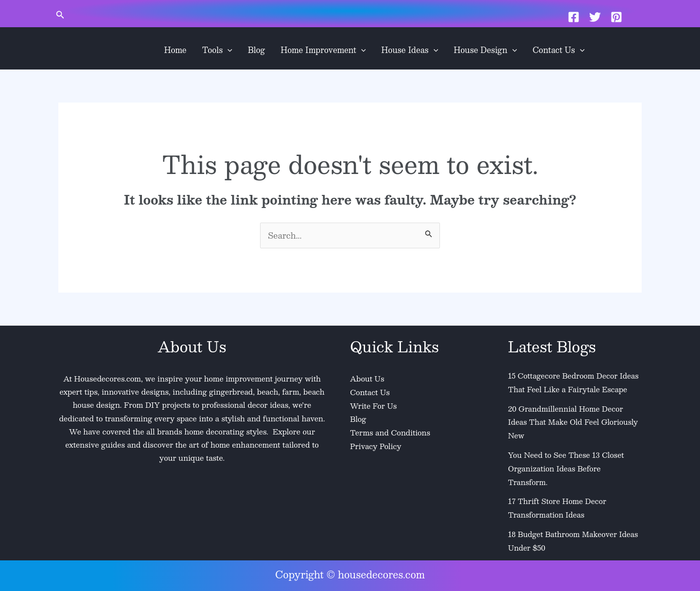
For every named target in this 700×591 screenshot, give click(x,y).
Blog (256, 50)
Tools (217, 50)
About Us (367, 378)
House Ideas (410, 50)
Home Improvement (323, 50)
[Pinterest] (616, 17)
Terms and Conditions (390, 431)
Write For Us (374, 405)
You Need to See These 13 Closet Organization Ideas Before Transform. (567, 466)
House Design (485, 50)
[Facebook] (574, 17)
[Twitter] (595, 17)
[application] (227, 50)
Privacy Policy (376, 444)
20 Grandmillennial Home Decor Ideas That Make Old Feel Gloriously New (574, 421)
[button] (60, 15)
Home (175, 50)
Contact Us (558, 50)
